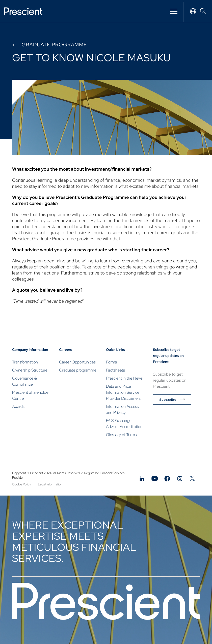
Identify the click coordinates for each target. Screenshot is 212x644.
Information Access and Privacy (122, 409)
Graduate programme (54, 45)
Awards (18, 406)
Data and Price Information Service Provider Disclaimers (123, 392)
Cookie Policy (22, 484)
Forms (111, 362)
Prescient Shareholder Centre (31, 395)
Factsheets (115, 370)
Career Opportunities (77, 362)
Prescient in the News (124, 378)
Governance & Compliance (24, 381)
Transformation (25, 362)
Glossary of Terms (121, 435)
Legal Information (50, 484)
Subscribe (168, 400)
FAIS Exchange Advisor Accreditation (124, 424)
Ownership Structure (30, 370)
